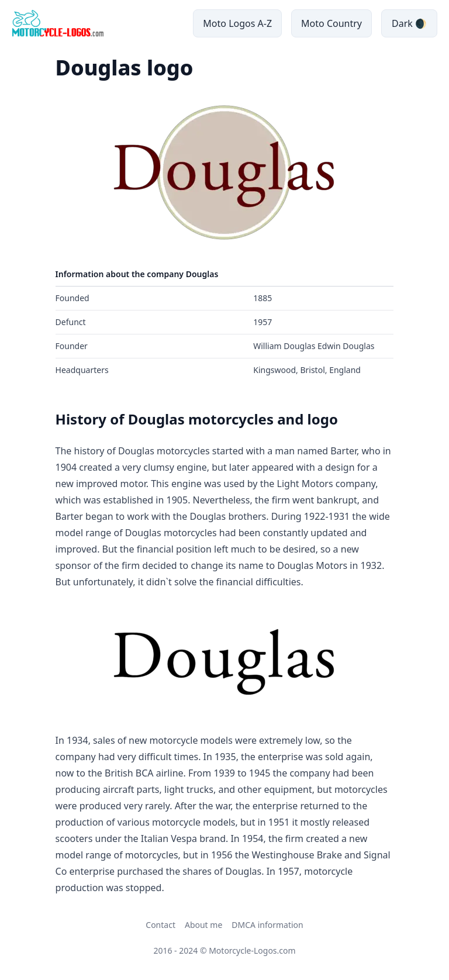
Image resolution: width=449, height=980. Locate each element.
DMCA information (267, 925)
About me (203, 925)
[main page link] (58, 23)
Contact (160, 925)
